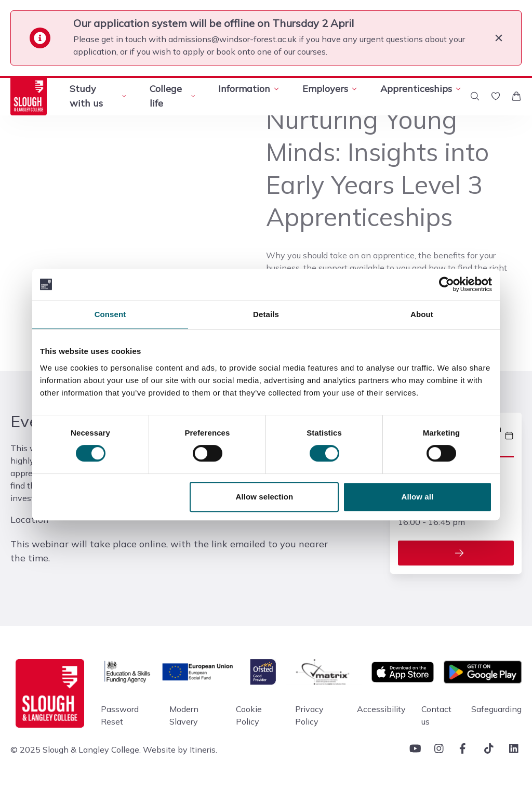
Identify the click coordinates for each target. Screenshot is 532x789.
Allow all (418, 497)
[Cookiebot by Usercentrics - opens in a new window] (447, 284)
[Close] (499, 38)
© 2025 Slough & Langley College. (76, 749)
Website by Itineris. (180, 749)
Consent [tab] (110, 314)
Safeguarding (496, 709)
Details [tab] (266, 314)
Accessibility (381, 709)
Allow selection (265, 497)
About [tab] (422, 314)
